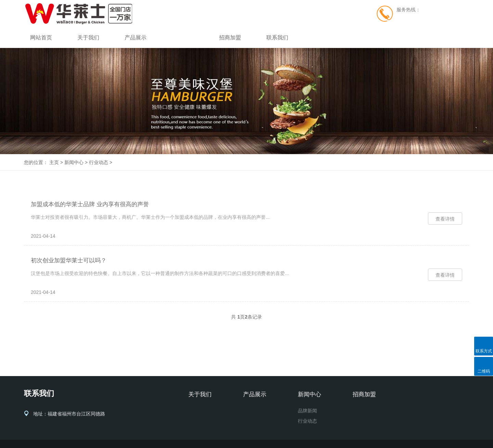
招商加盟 (230, 38)
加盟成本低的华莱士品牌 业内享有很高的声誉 (90, 204)
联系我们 (277, 38)
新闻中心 (183, 38)
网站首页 (41, 38)
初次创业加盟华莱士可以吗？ (69, 260)
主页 (54, 162)
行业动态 (99, 162)
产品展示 (136, 38)
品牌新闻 (307, 411)
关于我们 (88, 38)
